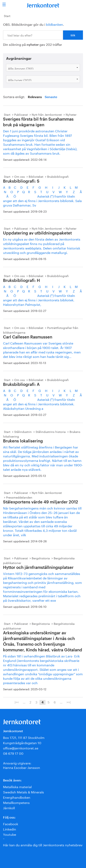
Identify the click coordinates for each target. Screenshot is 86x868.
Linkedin (10, 829)
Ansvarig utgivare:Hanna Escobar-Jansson (22, 765)
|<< (17, 702)
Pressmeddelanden (19, 497)
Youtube (10, 834)
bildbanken (54, 24)
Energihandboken (17, 797)
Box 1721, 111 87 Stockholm (24, 737)
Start (7, 16)
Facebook (11, 824)
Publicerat (21, 114)
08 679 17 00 (13, 753)
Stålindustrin (23, 431)
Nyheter (71, 114)
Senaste (51, 97)
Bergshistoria (41, 558)
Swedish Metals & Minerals (23, 792)
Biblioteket (36, 176)
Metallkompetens (16, 802)
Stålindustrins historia (51, 431)
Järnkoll (9, 808)
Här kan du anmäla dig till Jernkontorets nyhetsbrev (43, 845)
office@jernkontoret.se (21, 748)
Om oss (20, 176)
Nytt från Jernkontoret (47, 114)
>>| (69, 702)
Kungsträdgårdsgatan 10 (22, 742)
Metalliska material (17, 786)
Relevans (35, 97)
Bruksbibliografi (58, 176)
